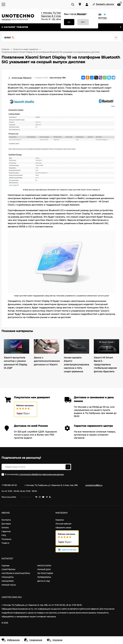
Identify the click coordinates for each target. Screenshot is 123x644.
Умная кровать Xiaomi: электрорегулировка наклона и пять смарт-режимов (76, 365)
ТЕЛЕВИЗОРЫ (44, 577)
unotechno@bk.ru (94, 485)
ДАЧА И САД (43, 581)
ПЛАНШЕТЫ (8, 577)
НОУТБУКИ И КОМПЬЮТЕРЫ (16, 573)
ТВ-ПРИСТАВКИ (45, 573)
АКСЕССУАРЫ (44, 566)
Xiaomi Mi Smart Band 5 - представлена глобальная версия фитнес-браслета (105, 365)
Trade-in (5, 543)
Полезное (6, 539)
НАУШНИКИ (8, 581)
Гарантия (6, 531)
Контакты (6, 520)
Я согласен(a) (33, 474)
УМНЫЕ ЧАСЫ (9, 585)
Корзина (60, 520)
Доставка (6, 524)
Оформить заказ (63, 528)
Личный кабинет (63, 524)
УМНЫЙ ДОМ (44, 569)
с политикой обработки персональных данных (41, 474)
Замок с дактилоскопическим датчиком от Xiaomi (47, 361)
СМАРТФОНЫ (8, 569)
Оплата (5, 528)
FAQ (4, 535)
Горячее (5, 566)
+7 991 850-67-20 (9, 485)
